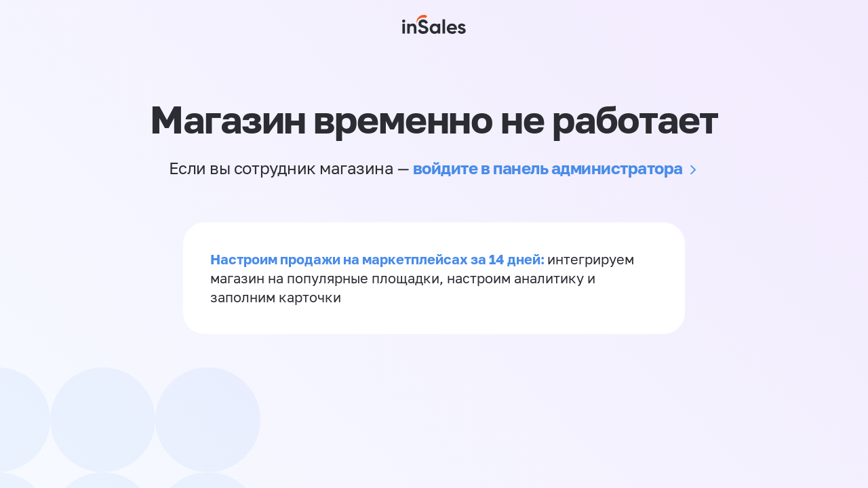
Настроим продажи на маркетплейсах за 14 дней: (379, 259)
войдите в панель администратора (548, 168)
